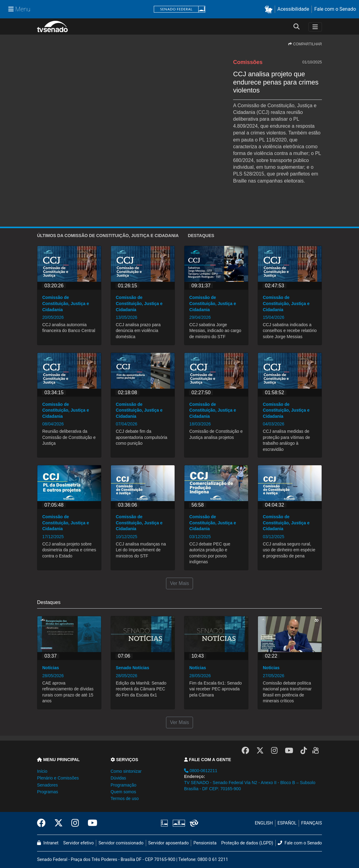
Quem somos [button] (123, 792)
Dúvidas (118, 778)
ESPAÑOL (287, 823)
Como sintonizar (126, 771)
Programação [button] (123, 785)
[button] (270, 9)
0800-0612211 (201, 771)
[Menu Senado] (19, 9)
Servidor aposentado (168, 843)
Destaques (201, 236)
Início (42, 771)
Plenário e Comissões (58, 778)
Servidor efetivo (78, 843)
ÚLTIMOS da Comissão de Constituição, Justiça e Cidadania (108, 236)
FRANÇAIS (312, 823)
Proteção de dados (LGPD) (247, 843)
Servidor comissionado (121, 843)
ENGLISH (264, 823)
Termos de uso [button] (125, 798)
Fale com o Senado (335, 9)
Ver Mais (179, 583)
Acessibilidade (293, 9)
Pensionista (205, 843)
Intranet (48, 843)
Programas (47, 792)
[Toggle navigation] (315, 27)
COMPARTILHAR (305, 44)
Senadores (47, 785)
